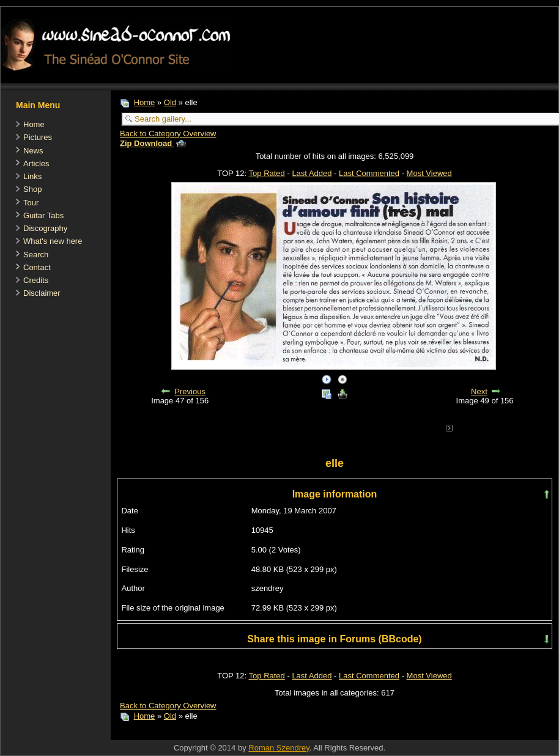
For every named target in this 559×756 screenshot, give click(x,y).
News (33, 151)
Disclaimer (42, 293)
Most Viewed (429, 173)
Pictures (38, 137)
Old (170, 102)
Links (32, 176)
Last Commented (369, 173)
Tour (31, 203)
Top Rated (267, 173)
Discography (45, 228)
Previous (190, 391)
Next (479, 391)
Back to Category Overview (168, 134)
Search (36, 255)
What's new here (53, 241)
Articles (36, 163)
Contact (37, 267)
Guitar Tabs (43, 215)
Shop (32, 189)
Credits (36, 280)
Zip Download (153, 143)
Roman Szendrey (279, 748)
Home (34, 124)
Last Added (312, 173)
